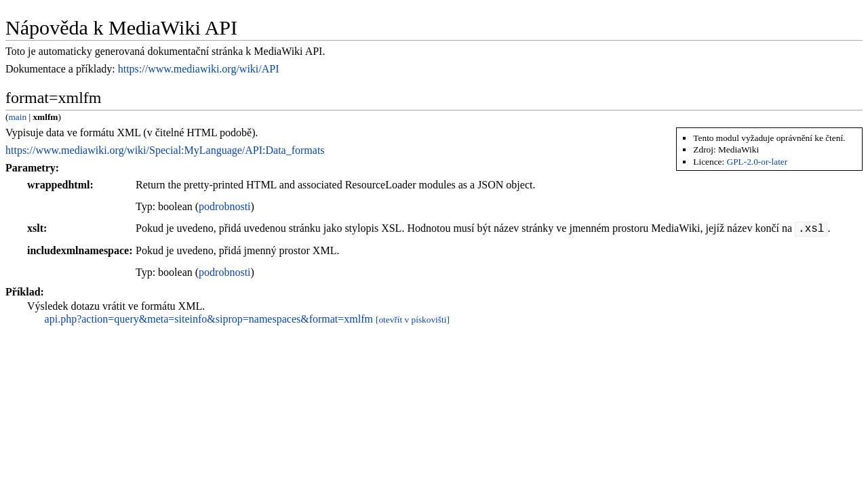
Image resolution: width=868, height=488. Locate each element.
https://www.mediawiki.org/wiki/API (199, 69)
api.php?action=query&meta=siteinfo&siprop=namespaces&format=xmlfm (209, 319)
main (17, 117)
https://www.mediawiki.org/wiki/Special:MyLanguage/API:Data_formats (165, 150)
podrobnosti (224, 206)
